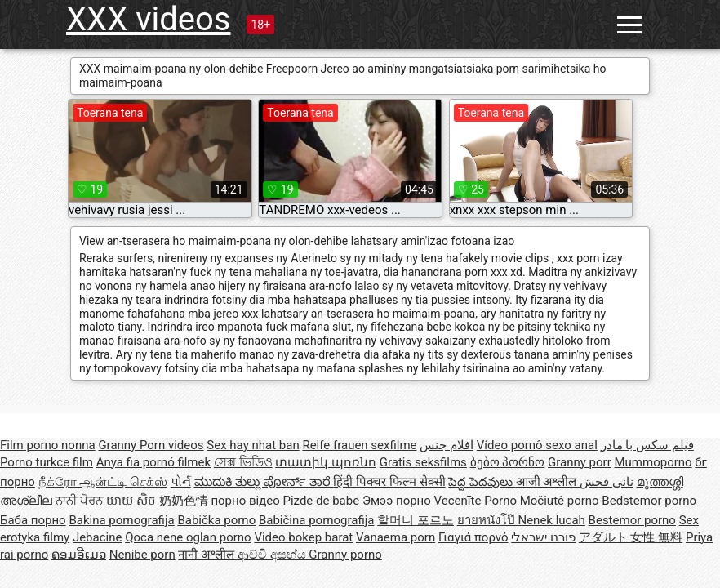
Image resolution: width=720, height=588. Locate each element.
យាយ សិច (132, 501)
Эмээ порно (397, 501)
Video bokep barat (303, 537)
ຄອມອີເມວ (79, 555)
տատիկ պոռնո (326, 462)
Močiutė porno (560, 501)
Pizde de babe (321, 501)
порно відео (245, 501)
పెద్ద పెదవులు (482, 482)
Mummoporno (653, 462)
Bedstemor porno (649, 501)
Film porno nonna (48, 445)
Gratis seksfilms (423, 462)
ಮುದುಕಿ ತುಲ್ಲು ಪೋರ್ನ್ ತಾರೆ (264, 482)
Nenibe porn (142, 555)
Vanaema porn (396, 537)
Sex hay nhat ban (253, 445)
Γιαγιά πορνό (473, 537)
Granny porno (345, 555)
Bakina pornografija (121, 520)
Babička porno (216, 520)
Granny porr (580, 462)
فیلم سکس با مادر (647, 445)
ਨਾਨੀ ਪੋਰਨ (81, 501)
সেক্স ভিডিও (243, 462)
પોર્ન (181, 482)
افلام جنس (447, 445)
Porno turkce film (47, 462)
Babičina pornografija (317, 520)
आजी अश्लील (548, 482)
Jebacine (98, 537)
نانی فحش (607, 482)
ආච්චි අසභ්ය (273, 555)
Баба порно (33, 520)
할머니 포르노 (416, 520)
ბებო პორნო (508, 462)
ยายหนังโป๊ (488, 520)
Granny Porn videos (151, 445)
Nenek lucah (551, 520)
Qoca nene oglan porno (188, 537)
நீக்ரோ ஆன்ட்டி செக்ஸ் (103, 482)
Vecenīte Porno (476, 501)
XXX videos (148, 19)
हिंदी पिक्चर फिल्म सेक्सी (389, 482)
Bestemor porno (632, 520)
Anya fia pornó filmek (153, 462)
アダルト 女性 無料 (631, 537)
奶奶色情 (184, 501)
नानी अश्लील (207, 555)
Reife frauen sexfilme (359, 445)
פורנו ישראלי (543, 537)
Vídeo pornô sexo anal (537, 445)
